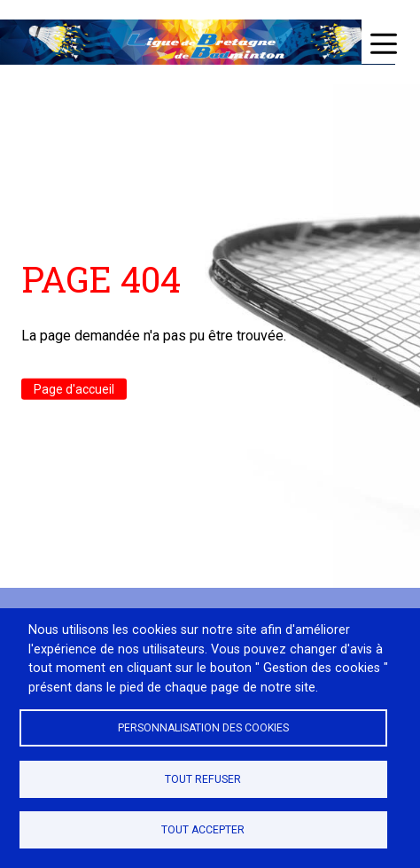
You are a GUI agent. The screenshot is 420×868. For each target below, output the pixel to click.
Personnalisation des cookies (203, 728)
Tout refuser (203, 779)
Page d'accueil (74, 389)
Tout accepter (203, 830)
